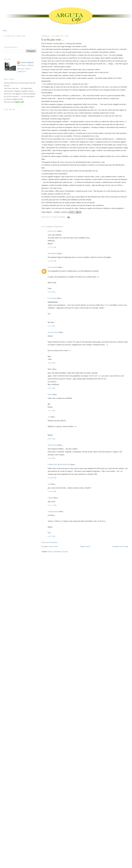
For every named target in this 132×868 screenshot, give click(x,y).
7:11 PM (51, 411)
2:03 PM (51, 292)
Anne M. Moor (53, 332)
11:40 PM (52, 491)
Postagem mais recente (50, 546)
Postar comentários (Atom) (58, 551)
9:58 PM (51, 458)
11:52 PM (52, 247)
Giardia (50, 498)
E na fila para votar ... (52, 40)
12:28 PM (52, 261)
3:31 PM (51, 326)
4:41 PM (51, 388)
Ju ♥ (49, 484)
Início (5, 31)
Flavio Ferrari (53, 445)
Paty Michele (53, 253)
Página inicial (85, 546)
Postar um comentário (49, 542)
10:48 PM (52, 478)
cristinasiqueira (53, 511)
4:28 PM (51, 363)
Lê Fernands (52, 298)
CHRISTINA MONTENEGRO (59, 464)
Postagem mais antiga (120, 546)
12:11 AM (52, 505)
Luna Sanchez (53, 267)
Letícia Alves (53, 231)
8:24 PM (51, 439)
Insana (50, 394)
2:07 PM (51, 536)
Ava (49, 417)
